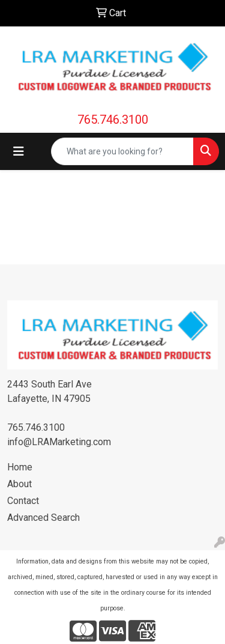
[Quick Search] (122, 151)
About (19, 484)
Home (20, 467)
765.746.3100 (113, 120)
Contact (23, 501)
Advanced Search (43, 518)
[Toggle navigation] (19, 151)
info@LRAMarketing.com (59, 442)
